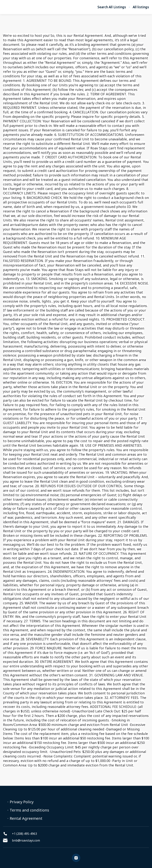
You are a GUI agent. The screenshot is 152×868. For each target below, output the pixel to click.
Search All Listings (112, 7)
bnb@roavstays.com (21, 840)
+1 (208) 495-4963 (20, 834)
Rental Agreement (26, 818)
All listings (141, 7)
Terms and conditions (29, 810)
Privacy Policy (22, 802)
